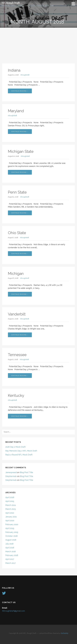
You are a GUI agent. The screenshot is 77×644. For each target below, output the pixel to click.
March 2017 (10, 563)
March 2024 (11, 505)
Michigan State (21, 151)
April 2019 (10, 528)
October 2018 (11, 536)
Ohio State (17, 233)
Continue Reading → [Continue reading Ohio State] (20, 254)
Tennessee (17, 355)
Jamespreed (11, 472)
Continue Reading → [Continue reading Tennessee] (20, 376)
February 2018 (12, 555)
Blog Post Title (26, 472)
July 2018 (9, 544)
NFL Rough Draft (11, 3)
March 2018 (11, 551)
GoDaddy (64, 633)
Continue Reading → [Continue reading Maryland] (20, 132)
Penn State (17, 192)
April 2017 (10, 559)
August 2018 (11, 540)
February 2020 (12, 524)
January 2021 (11, 517)
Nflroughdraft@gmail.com (13, 611)
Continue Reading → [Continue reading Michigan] (20, 294)
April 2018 (10, 548)
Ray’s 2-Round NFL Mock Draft (19, 455)
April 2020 (10, 521)
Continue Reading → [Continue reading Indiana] (20, 91)
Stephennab (11, 476)
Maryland (16, 111)
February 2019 (12, 532)
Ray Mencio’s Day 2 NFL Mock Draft (21, 451)
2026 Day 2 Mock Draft (15, 447)
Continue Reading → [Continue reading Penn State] (20, 213)
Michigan (16, 273)
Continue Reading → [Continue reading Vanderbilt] (20, 335)
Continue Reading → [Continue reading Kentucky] (20, 416)
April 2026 (10, 497)
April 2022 (10, 513)
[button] (74, 4)
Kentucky (16, 395)
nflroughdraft (25, 75)
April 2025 (10, 501)
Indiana (14, 70)
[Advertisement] (38, 43)
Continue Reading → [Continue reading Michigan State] (20, 172)
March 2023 (11, 509)
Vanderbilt (17, 314)
